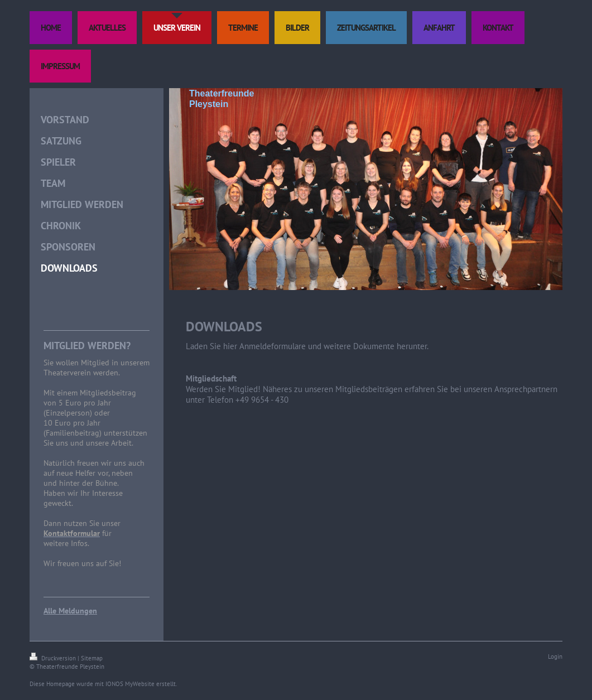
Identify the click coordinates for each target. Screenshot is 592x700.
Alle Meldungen (70, 611)
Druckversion (54, 658)
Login (555, 656)
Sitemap (92, 658)
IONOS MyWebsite (130, 684)
